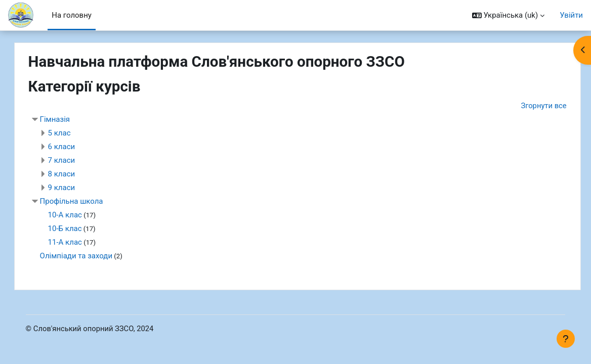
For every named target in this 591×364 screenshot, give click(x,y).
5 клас (70, 133)
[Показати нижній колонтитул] (566, 339)
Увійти (571, 15)
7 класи (72, 161)
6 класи (72, 147)
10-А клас (75, 215)
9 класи (72, 188)
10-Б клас (75, 229)
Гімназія (65, 120)
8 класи (72, 174)
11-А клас (75, 243)
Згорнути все (554, 106)
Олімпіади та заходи (86, 256)
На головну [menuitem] (72, 15)
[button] (508, 15)
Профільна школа (82, 202)
